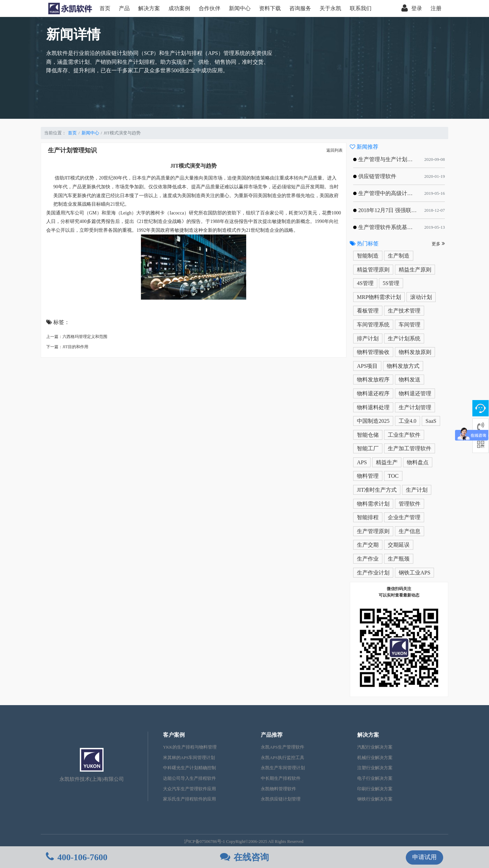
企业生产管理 (404, 517)
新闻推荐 (364, 147)
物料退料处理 (373, 407)
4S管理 (365, 283)
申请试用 (424, 857)
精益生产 (387, 462)
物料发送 (410, 380)
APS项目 (367, 366)
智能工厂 (368, 448)
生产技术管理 (404, 311)
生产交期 (368, 545)
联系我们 (361, 8)
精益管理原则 (373, 270)
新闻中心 (240, 8)
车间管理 (410, 325)
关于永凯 (330, 8)
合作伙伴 (210, 8)
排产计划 (368, 338)
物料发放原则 (415, 352)
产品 (124, 8)
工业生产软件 (404, 435)
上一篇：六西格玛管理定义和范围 (77, 337)
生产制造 (399, 256)
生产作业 (368, 559)
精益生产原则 (415, 270)
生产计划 (417, 490)
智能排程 (368, 517)
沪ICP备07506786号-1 (205, 842)
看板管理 (368, 311)
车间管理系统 (373, 325)
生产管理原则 (373, 531)
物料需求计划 (373, 504)
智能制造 (368, 256)
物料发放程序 (373, 380)
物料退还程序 (373, 393)
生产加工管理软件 (410, 448)
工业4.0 (407, 421)
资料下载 (270, 8)
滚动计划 (421, 297)
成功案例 (179, 8)
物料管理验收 (373, 352)
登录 (412, 8)
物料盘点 (418, 462)
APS (362, 462)
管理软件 (410, 504)
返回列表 (334, 150)
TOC (393, 476)
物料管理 (368, 476)
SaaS (431, 421)
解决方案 (149, 8)
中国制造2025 (373, 421)
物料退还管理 (415, 393)
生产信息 (410, 531)
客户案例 (174, 735)
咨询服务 (300, 8)
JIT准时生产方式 (377, 490)
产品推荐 (272, 735)
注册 (436, 8)
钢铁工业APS (414, 573)
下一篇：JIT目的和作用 (67, 347)
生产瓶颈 (399, 559)
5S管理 (391, 283)
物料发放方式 (403, 366)
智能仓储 (368, 435)
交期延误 (399, 545)
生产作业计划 (373, 573)
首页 (105, 8)
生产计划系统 (404, 338)
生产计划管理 (415, 407)
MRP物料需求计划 (379, 297)
